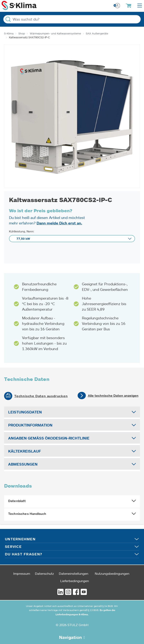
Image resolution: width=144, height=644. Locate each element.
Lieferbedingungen (75, 581)
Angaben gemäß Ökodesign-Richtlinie (49, 438)
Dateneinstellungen (74, 573)
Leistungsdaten (25, 412)
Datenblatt (17, 501)
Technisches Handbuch (27, 514)
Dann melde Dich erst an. (59, 223)
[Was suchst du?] (72, 19)
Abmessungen (23, 464)
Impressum (22, 573)
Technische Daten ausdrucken (41, 396)
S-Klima (9, 33)
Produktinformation (30, 425)
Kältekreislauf (25, 451)
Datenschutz (44, 573)
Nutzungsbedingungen (112, 573)
